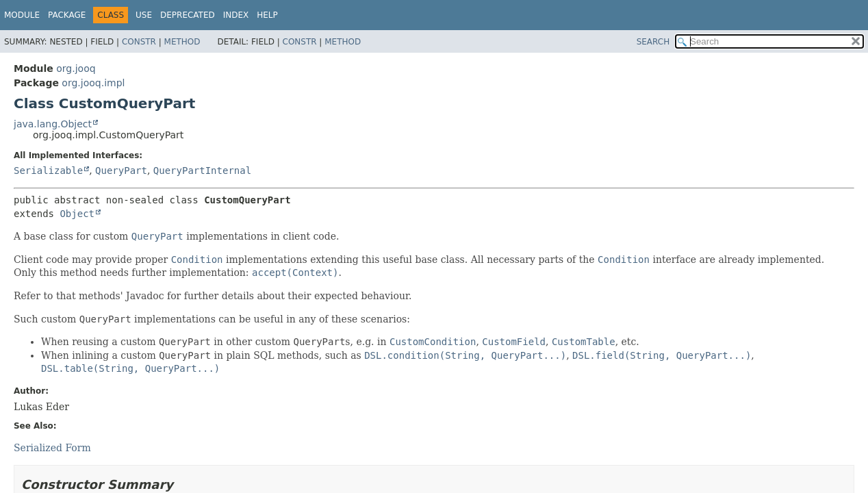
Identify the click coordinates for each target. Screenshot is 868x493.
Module (22, 15)
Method (182, 42)
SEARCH (653, 42)
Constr (139, 42)
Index (236, 15)
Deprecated (188, 15)
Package (67, 15)
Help (267, 15)
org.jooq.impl (93, 83)
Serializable (48, 170)
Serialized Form (52, 448)
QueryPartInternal (202, 170)
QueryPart (121, 170)
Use (144, 15)
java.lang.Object (53, 124)
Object (77, 214)
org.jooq (76, 68)
